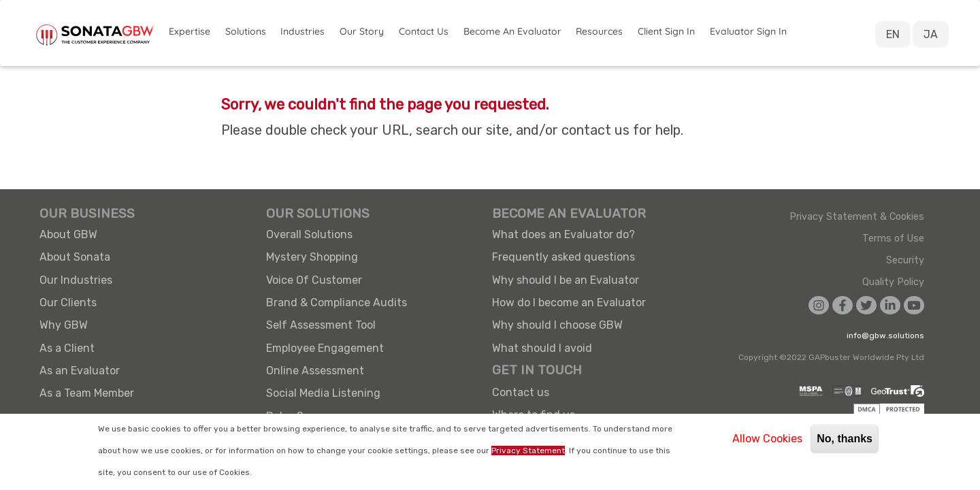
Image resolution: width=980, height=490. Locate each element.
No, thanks (845, 439)
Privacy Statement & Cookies (857, 217)
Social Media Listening (323, 393)
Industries (303, 31)
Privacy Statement (528, 451)
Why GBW (64, 325)
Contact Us (424, 31)
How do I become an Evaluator (569, 303)
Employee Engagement (325, 348)
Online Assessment (315, 371)
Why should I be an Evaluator (566, 280)
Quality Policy (893, 282)
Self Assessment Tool (321, 325)
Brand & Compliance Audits (337, 303)
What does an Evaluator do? (563, 234)
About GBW (68, 234)
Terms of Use (893, 239)
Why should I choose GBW (557, 325)
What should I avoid (542, 348)
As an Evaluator (80, 371)
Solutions (246, 31)
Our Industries (76, 280)
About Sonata (75, 257)
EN (893, 34)
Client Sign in (666, 31)
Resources (599, 31)
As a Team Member (87, 393)
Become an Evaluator (512, 31)
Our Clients (68, 303)
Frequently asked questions (563, 257)
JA (931, 34)
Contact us (521, 392)
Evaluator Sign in (748, 31)
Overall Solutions (309, 234)
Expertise (190, 31)
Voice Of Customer (314, 280)
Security (905, 261)
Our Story (362, 31)
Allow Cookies (767, 439)
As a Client (67, 348)
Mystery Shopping (312, 257)
